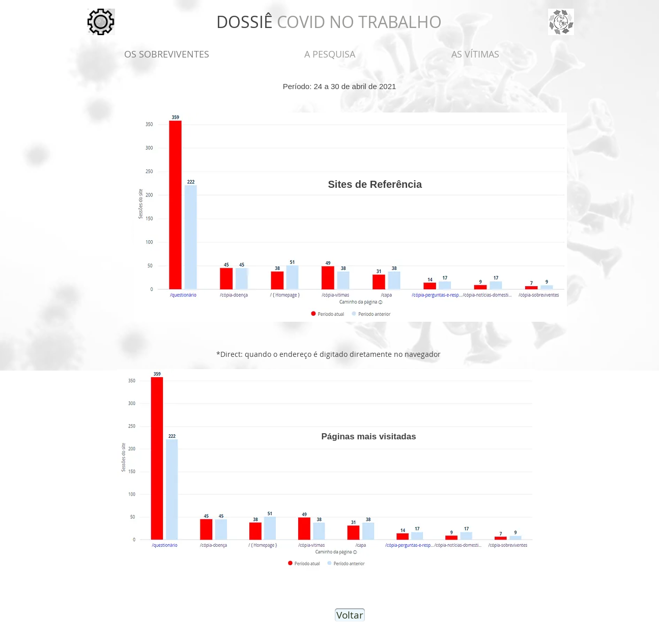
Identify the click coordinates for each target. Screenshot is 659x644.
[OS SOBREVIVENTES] (167, 54)
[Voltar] (350, 615)
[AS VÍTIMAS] (475, 54)
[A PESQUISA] (330, 54)
